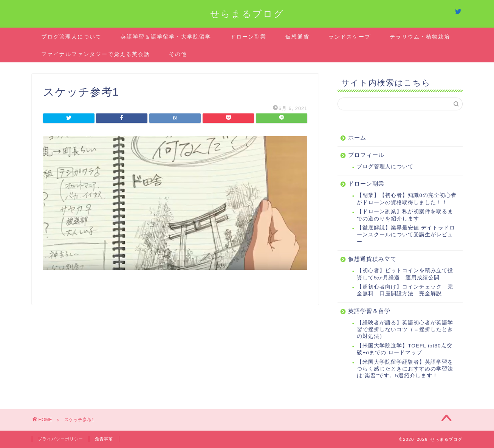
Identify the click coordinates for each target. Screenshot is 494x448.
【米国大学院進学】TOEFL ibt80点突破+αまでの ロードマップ (404, 349)
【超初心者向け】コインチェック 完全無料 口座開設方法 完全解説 (405, 290)
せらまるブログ (247, 14)
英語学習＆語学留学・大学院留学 (166, 37)
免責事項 (104, 439)
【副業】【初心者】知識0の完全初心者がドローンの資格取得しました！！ (407, 199)
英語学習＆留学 (369, 311)
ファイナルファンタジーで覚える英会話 (96, 54)
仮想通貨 (297, 37)
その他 (178, 54)
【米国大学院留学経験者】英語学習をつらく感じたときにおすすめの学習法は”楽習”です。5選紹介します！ (405, 369)
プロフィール (366, 155)
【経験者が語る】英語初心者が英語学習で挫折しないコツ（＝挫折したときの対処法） (405, 330)
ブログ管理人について (71, 37)
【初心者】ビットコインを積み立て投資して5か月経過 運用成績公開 (405, 274)
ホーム (357, 137)
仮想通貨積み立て (372, 259)
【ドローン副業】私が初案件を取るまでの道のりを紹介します (405, 215)
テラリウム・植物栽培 (420, 37)
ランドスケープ (350, 37)
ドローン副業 (248, 37)
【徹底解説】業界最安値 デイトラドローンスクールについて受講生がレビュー (406, 235)
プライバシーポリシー (60, 439)
